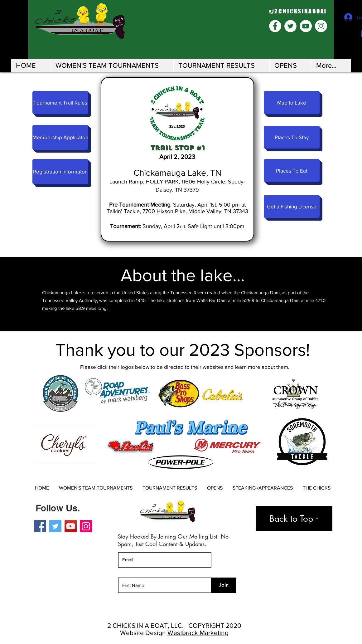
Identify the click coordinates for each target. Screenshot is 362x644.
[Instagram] (86, 526)
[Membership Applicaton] (60, 137)
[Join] (224, 585)
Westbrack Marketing (198, 633)
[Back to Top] (294, 519)
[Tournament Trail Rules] (60, 102)
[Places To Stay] (292, 137)
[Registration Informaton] (60, 172)
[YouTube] (71, 526)
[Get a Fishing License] (292, 206)
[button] (112, 66)
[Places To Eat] (292, 171)
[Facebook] (40, 526)
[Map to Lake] (292, 102)
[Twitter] (55, 526)
